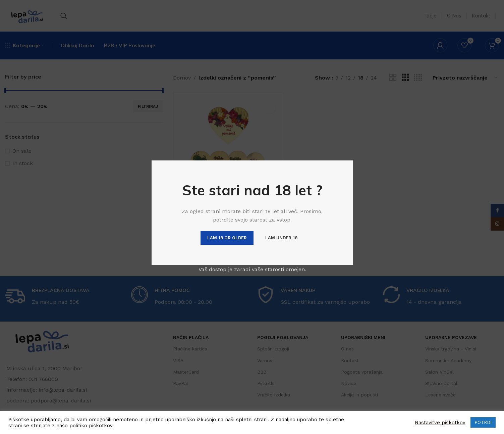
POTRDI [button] (483, 422)
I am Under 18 (281, 238)
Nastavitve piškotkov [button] (440, 423)
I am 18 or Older (227, 238)
